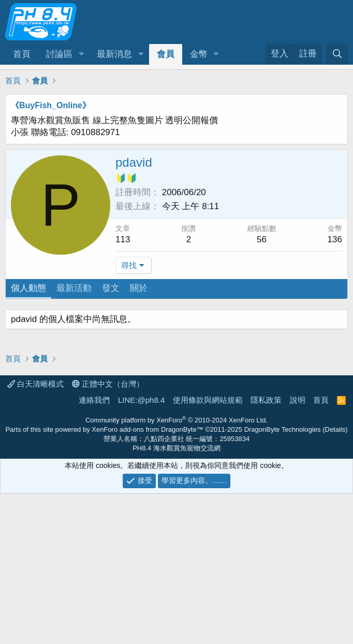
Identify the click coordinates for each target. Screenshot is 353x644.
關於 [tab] (139, 288)
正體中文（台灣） (108, 534)
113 (123, 239)
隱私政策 (266, 550)
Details (335, 580)
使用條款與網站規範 (208, 550)
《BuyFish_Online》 (51, 105)
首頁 (22, 54)
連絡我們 (94, 550)
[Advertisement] (176, 382)
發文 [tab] (111, 288)
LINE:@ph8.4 (141, 550)
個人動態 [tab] (28, 288)
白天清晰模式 (35, 534)
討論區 (59, 54)
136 (335, 239)
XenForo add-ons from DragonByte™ (147, 580)
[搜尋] (337, 54)
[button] (81, 54)
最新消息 (114, 54)
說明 (298, 550)
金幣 (199, 54)
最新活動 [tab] (74, 288)
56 (262, 239)
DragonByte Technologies (283, 580)
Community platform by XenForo (176, 570)
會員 (166, 54)
